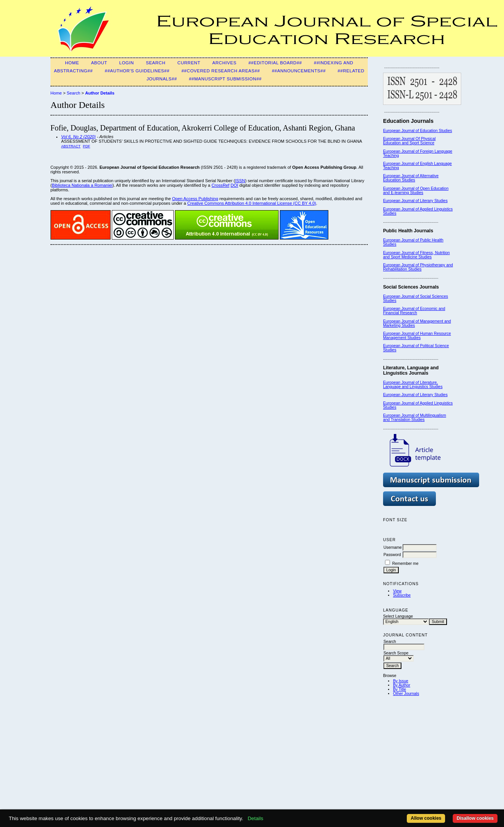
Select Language (398, 616)
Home (72, 63)
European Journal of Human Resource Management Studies (417, 336)
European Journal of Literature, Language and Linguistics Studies (413, 385)
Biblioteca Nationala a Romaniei (82, 185)
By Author (402, 685)
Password (392, 555)
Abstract (71, 146)
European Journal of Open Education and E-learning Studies (416, 191)
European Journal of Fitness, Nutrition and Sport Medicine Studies (416, 255)
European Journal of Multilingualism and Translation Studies (415, 418)
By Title (400, 689)
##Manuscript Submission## (225, 79)
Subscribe (402, 595)
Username (393, 547)
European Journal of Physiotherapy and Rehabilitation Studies (418, 267)
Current (189, 63)
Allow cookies (426, 818)
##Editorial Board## (275, 63)
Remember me (405, 564)
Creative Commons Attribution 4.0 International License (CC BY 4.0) (252, 203)
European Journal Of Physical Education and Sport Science (409, 141)
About (99, 63)
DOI (234, 185)
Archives (224, 63)
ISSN (240, 181)
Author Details (99, 93)
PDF (87, 146)
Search (156, 63)
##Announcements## (299, 71)
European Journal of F (403, 151)
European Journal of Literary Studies (415, 201)
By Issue (401, 681)
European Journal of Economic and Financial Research (414, 311)
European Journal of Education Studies (418, 131)
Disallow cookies (475, 818)
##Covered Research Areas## (221, 71)
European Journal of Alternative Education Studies (411, 178)
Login (126, 63)
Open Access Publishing (195, 199)
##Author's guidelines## (137, 71)
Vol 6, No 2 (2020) (78, 137)
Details (255, 818)
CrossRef (221, 185)
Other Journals (406, 694)
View (397, 591)
